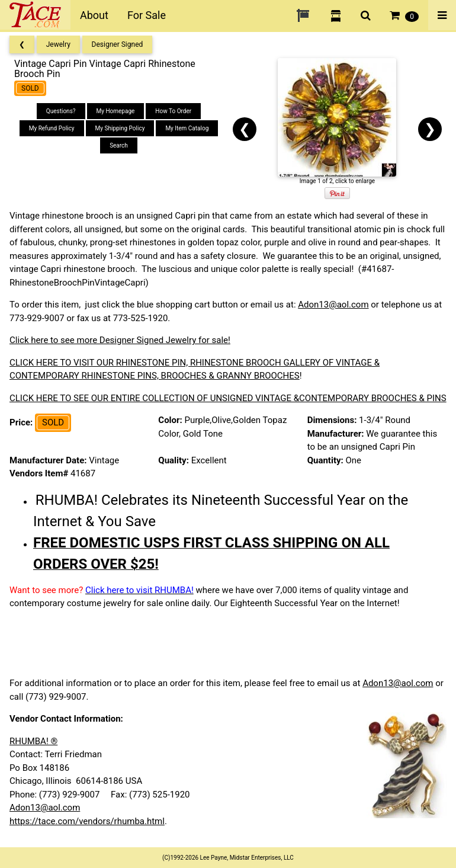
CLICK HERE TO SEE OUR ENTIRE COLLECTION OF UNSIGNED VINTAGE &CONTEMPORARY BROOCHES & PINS (228, 398)
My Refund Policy (52, 128)
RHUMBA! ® (33, 741)
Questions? (61, 111)
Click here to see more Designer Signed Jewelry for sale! (120, 340)
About (94, 15)
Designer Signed (118, 44)
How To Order (173, 111)
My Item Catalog (187, 128)
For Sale (147, 15)
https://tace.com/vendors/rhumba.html (87, 821)
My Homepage (116, 111)
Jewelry (58, 44)
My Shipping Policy (120, 128)
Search (119, 145)
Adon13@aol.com (333, 305)
